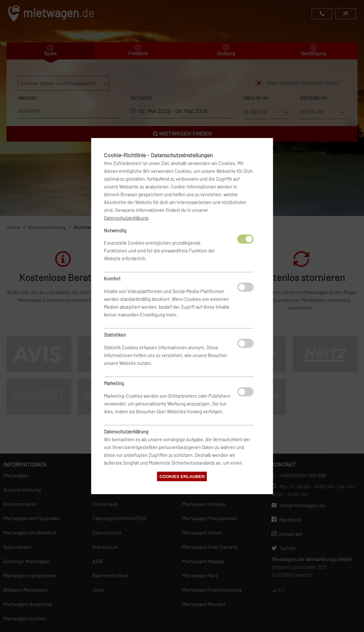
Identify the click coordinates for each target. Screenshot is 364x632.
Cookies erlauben (182, 477)
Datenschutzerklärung (126, 218)
